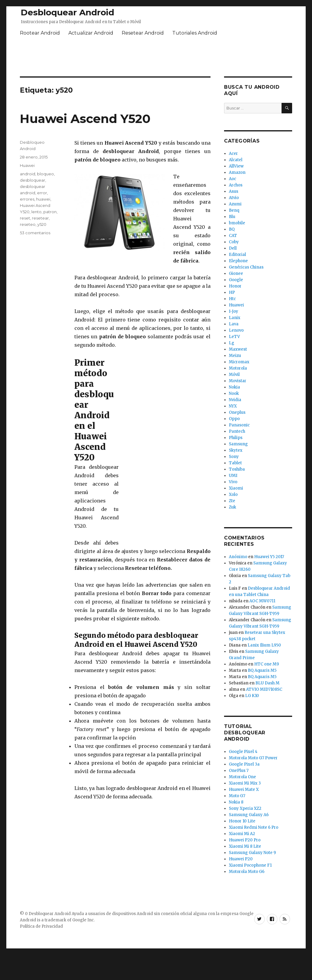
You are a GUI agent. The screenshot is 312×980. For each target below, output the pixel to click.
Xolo (233, 495)
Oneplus (237, 412)
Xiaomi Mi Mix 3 (245, 783)
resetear (40, 218)
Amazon (237, 172)
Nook (234, 393)
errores (27, 199)
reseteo (28, 224)
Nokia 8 (236, 802)
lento (36, 212)
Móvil (234, 375)
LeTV (234, 337)
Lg (232, 343)
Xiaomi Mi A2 (242, 834)
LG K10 (252, 696)
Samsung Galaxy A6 (249, 815)
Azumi (235, 204)
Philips (236, 438)
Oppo (234, 419)
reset (25, 218)
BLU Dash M (267, 683)
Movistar (238, 381)
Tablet (235, 463)
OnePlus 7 (239, 771)
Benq (234, 210)
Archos (236, 185)
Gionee (236, 273)
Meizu (235, 356)
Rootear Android (40, 33)
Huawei (27, 165)
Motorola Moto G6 (247, 872)
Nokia (234, 387)
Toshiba (237, 469)
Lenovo (236, 330)
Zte (232, 501)
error (42, 193)
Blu (232, 217)
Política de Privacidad (41, 926)
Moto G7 (237, 796)
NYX (233, 406)
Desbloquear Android (67, 12)
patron (50, 212)
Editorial (237, 255)
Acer (233, 154)
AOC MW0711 (262, 601)
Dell (233, 248)
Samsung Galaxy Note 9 (252, 853)
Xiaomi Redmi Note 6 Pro (254, 827)
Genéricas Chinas (246, 267)
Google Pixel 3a (244, 764)
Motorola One (242, 777)
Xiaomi (236, 488)
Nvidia (235, 400)
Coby (234, 242)
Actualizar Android (91, 33)
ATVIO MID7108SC (264, 689)
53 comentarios (35, 233)
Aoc (232, 179)
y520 (42, 224)
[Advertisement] (165, 448)
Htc (232, 299)
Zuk (232, 507)
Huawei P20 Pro (245, 840)
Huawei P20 (241, 859)
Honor (235, 286)
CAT (233, 236)
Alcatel (236, 160)
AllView (236, 166)
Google (236, 280)
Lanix (235, 318)
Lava (234, 324)
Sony (234, 457)
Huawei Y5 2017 (269, 557)
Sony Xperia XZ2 (245, 808)
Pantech (237, 431)
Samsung (238, 444)
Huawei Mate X (244, 790)
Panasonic (239, 425)
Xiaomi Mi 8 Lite (245, 846)
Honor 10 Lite (242, 821)
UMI (233, 476)
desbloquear (33, 180)
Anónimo (238, 557)
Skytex (236, 450)
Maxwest (238, 349)
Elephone (238, 261)
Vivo (233, 482)
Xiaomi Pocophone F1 (250, 865)
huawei (43, 199)
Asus (234, 191)
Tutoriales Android (195, 33)
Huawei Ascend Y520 (85, 119)
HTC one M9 (267, 664)
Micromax (239, 362)
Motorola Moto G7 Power (253, 758)
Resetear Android (143, 33)
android (28, 174)
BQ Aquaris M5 (262, 670)
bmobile (237, 223)
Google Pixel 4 (243, 752)
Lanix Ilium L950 (264, 645)
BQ (232, 229)
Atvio (234, 198)
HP (232, 292)
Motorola (238, 368)
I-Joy (234, 311)
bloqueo (45, 174)
